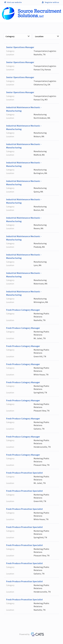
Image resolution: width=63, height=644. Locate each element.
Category (18, 36)
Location (47, 36)
